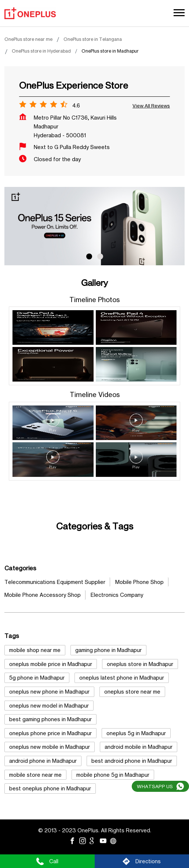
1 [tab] (89, 256)
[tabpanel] (94, 226)
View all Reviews (151, 106)
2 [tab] (100, 256)
